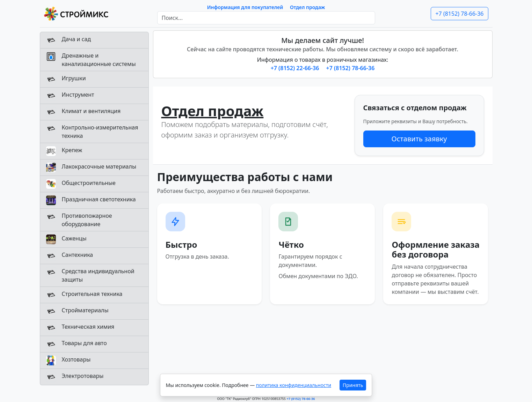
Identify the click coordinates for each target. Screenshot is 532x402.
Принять (353, 385)
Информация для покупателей (245, 7)
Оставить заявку (419, 139)
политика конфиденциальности (294, 385)
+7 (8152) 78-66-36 (459, 14)
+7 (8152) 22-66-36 (296, 68)
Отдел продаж (307, 7)
